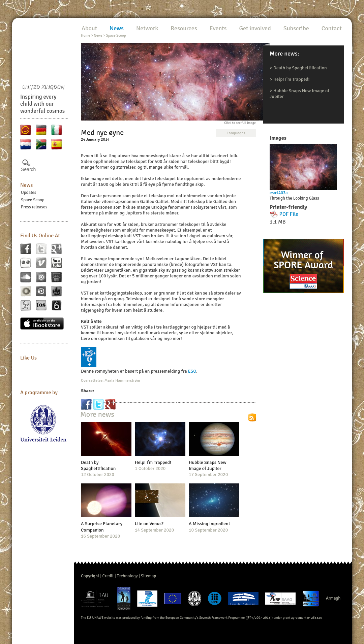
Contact (332, 28)
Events (218, 28)
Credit (108, 576)
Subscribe (296, 28)
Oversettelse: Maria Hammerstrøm (110, 381)
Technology (127, 576)
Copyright (90, 576)
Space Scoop (33, 200)
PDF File (289, 214)
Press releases (34, 207)
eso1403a (279, 193)
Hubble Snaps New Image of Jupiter (208, 465)
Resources (184, 28)
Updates (29, 193)
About (89, 28)
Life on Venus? (149, 524)
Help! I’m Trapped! (292, 79)
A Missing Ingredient (209, 524)
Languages (236, 133)
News (26, 185)
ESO (192, 371)
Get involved (255, 28)
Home (85, 36)
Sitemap (148, 576)
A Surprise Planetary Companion (102, 527)
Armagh (333, 598)
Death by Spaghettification (300, 68)
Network (147, 28)
